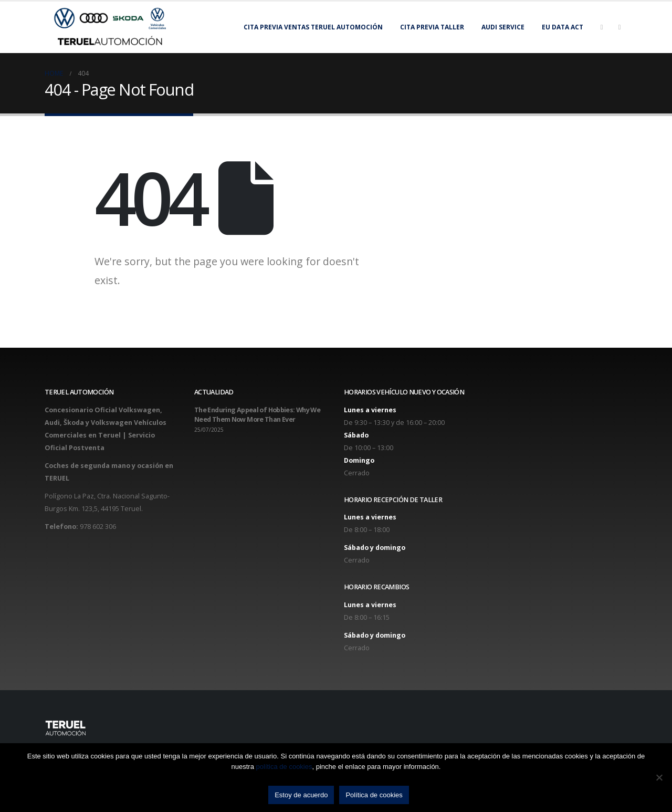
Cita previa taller (432, 27)
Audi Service (503, 27)
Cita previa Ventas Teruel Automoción (313, 27)
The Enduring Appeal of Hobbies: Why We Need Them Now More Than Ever (257, 415)
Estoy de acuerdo (301, 795)
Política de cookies (374, 795)
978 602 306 (98, 527)
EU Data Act (563, 27)
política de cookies (284, 767)
